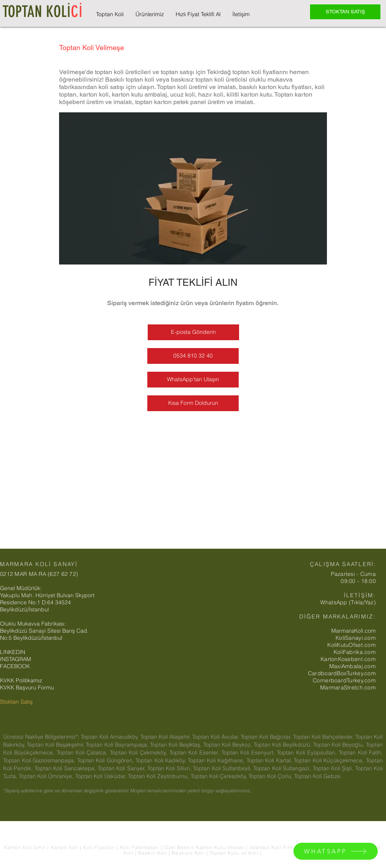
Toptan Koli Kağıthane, (217, 760)
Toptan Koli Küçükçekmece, (330, 760)
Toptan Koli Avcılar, (216, 737)
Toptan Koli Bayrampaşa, (118, 745)
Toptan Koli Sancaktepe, (66, 768)
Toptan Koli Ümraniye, (47, 776)
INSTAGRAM (16, 659)
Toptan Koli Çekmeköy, (140, 753)
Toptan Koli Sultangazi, (283, 768)
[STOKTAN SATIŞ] (345, 12)
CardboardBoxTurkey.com (342, 673)
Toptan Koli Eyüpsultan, (308, 753)
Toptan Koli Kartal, (270, 760)
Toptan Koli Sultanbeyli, (223, 768)
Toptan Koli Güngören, (107, 760)
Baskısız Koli (188, 853)
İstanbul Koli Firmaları (279, 847)
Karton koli (65, 847)
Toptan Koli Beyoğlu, (340, 745)
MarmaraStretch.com (348, 687)
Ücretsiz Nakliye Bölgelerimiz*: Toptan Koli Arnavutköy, (72, 737)
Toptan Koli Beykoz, (228, 745)
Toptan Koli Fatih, (361, 753)
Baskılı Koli (153, 853)
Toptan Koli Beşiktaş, (177, 745)
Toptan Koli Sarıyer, (122, 768)
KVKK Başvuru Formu (27, 687)
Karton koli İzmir (26, 847)
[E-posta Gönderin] (193, 332)
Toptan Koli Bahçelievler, (324, 737)
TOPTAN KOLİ (43, 12)
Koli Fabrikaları (140, 847)
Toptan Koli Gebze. (318, 776)
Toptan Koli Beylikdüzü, (283, 745)
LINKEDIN (13, 652)
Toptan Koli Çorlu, (271, 776)
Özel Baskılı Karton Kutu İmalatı (205, 847)
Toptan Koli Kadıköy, (162, 760)
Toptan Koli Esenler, (195, 753)
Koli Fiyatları (100, 847)
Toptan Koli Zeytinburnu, (159, 776)
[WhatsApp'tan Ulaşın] (193, 380)
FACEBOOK (15, 666)
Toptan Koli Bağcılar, (267, 737)
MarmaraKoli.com (354, 631)
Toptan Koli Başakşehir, (56, 745)
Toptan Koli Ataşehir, (166, 737)
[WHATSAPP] (336, 851)
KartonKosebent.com (348, 659)
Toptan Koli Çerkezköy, (220, 776)
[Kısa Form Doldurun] (193, 403)
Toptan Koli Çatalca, (83, 753)
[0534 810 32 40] (193, 356)
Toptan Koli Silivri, (170, 768)
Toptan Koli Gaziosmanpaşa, (40, 760)
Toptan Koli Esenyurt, (249, 753)
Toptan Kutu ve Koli (235, 853)
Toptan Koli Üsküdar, (102, 776)
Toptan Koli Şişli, (334, 768)
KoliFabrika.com (355, 652)
